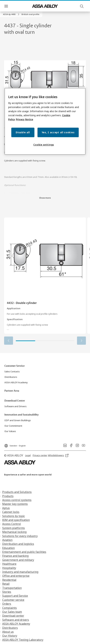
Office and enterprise (16, 576)
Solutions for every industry (20, 536)
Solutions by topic (14, 516)
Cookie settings (44, 145)
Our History (10, 636)
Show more (45, 198)
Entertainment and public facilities (24, 552)
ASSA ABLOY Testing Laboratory (23, 640)
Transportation (12, 588)
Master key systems (15, 504)
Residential (9, 580)
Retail (6, 584)
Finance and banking (15, 556)
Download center (13, 616)
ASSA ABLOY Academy (16, 624)
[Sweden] (15, 445)
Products (8, 496)
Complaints (9, 608)
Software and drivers (16, 620)
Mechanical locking (14, 532)
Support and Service (15, 596)
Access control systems (17, 500)
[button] (30, 14)
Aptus (6, 508)
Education (8, 548)
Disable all (23, 132)
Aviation (7, 540)
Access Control (12, 524)
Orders (7, 604)
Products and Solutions (17, 492)
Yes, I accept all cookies (58, 132)
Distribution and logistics (18, 544)
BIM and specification (16, 520)
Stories (7, 592)
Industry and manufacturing (20, 572)
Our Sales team (12, 612)
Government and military (18, 560)
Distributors (10, 628)
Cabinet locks (11, 512)
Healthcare (9, 564)
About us (8, 632)
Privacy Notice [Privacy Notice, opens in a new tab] (24, 119)
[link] (12, 14)
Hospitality (9, 568)
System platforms (14, 528)
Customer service (13, 600)
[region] (45, 121)
